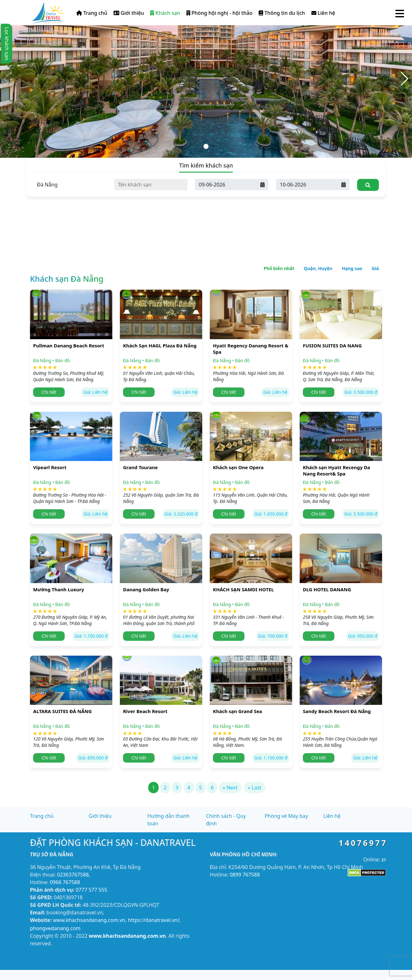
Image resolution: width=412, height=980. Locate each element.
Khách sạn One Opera (238, 467)
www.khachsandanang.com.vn (89, 920)
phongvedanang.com (55, 928)
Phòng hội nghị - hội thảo (219, 13)
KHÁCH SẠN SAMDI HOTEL (243, 589)
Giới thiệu (129, 13)
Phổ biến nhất (279, 268)
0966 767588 (65, 882)
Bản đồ (62, 360)
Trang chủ (92, 13)
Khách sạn (165, 13)
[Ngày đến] (226, 185)
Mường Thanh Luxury (59, 589)
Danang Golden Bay (146, 589)
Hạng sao (352, 268)
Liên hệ (323, 13)
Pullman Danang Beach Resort (69, 345)
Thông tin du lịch (282, 13)
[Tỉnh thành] (70, 185)
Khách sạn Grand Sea (238, 711)
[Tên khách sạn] (151, 185)
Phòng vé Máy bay (286, 816)
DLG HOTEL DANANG (327, 589)
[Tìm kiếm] (368, 185)
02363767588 (73, 875)
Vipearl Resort (50, 467)
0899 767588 (245, 875)
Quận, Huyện (318, 268)
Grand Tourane (140, 467)
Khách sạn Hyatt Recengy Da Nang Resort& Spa (336, 470)
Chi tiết (49, 392)
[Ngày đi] (307, 185)
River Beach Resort (145, 711)
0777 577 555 (91, 890)
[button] (405, 79)
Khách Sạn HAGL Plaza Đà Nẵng (160, 345)
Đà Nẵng (42, 360)
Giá (375, 268)
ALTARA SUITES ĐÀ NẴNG (62, 711)
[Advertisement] (206, 205)
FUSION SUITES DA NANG (332, 345)
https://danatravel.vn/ (153, 920)
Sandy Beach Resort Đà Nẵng (337, 711)
